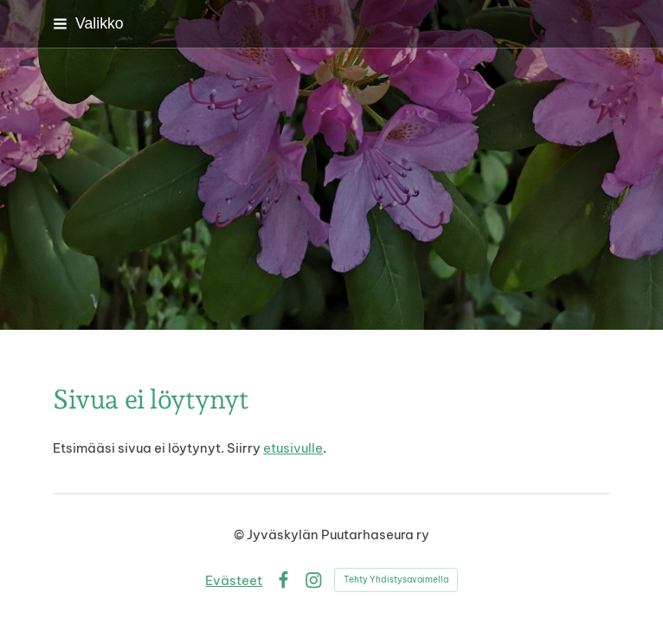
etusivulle (293, 448)
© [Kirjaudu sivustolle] (240, 535)
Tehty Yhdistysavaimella (396, 580)
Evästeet (234, 580)
